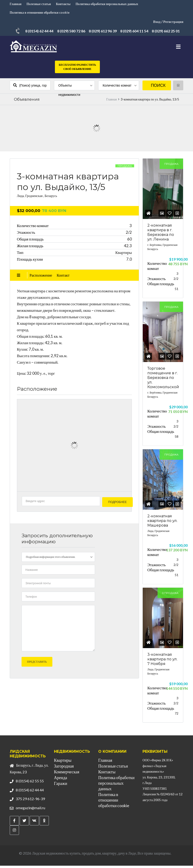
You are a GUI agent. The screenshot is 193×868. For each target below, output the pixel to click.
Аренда (61, 780)
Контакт (63, 277)
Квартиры (63, 762)
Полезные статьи (39, 5)
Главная (16, 5)
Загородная (64, 768)
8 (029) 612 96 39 (103, 34)
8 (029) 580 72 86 (71, 34)
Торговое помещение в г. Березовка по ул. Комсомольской (163, 380)
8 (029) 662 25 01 (166, 34)
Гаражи (61, 786)
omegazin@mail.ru (30, 810)
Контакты (64, 5)
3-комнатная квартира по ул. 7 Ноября (162, 661)
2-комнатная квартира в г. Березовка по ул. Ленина (161, 235)
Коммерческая (67, 774)
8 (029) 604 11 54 (134, 34)
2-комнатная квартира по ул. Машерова (162, 523)
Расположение (41, 277)
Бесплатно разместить (78, 70)
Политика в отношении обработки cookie (40, 15)
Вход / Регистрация (168, 25)
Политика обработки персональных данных (109, 5)
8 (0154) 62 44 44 (39, 34)
